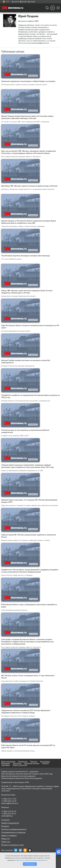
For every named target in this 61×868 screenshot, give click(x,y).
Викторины (6, 763)
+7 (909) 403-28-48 (9, 801)
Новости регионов (20, 765)
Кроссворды (45, 761)
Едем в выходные (8, 761)
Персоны (34, 761)
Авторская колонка (32, 763)
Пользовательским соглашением (23, 860)
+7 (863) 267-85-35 (9, 811)
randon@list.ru (7, 816)
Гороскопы (17, 763)
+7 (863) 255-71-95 (9, 799)
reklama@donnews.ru (10, 803)
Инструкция (23, 761)
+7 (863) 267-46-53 (9, 814)
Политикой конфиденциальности (40, 860)
